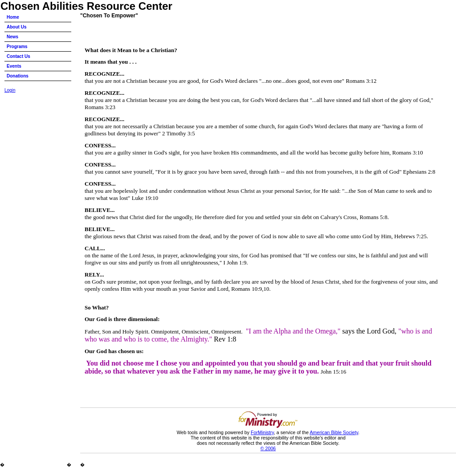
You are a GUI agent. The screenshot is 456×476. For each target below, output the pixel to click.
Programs (17, 47)
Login (10, 90)
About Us (16, 27)
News (12, 37)
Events (14, 66)
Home (13, 17)
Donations (18, 76)
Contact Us (18, 56)
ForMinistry (262, 432)
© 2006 (268, 448)
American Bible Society (334, 432)
